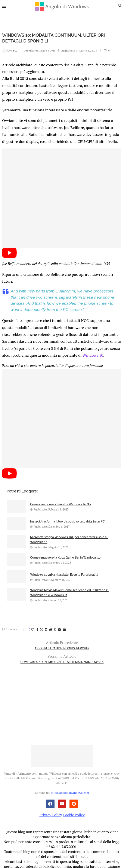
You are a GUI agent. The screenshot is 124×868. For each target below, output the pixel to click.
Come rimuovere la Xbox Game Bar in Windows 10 (65, 544)
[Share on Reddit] (50, 616)
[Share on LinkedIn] (46, 616)
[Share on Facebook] (37, 616)
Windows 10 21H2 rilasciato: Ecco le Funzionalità (64, 561)
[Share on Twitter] (41, 616)
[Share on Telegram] (59, 616)
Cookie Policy (74, 801)
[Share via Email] (64, 616)
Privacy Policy (51, 801)
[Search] (122, 7)
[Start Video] (9, 253)
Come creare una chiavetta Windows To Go (60, 491)
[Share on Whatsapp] (55, 616)
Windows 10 (50, 342)
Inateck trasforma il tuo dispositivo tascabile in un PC (67, 508)
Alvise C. (10, 50)
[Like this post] (33, 616)
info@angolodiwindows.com (70, 779)
